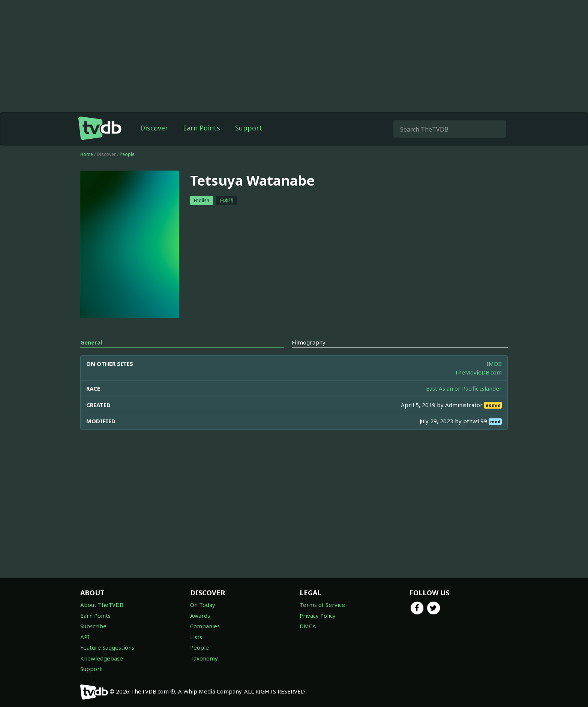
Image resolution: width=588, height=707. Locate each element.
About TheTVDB (102, 605)
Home (87, 154)
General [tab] (91, 342)
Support (249, 128)
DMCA (308, 626)
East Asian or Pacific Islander (464, 388)
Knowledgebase (102, 658)
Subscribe (93, 626)
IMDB (494, 364)
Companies (205, 626)
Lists (196, 637)
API (85, 637)
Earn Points (202, 128)
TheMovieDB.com (478, 372)
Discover (154, 128)
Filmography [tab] (309, 342)
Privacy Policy (318, 616)
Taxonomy (204, 658)
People (127, 154)
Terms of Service (322, 605)
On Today (203, 605)
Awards (200, 616)
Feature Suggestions (107, 647)
